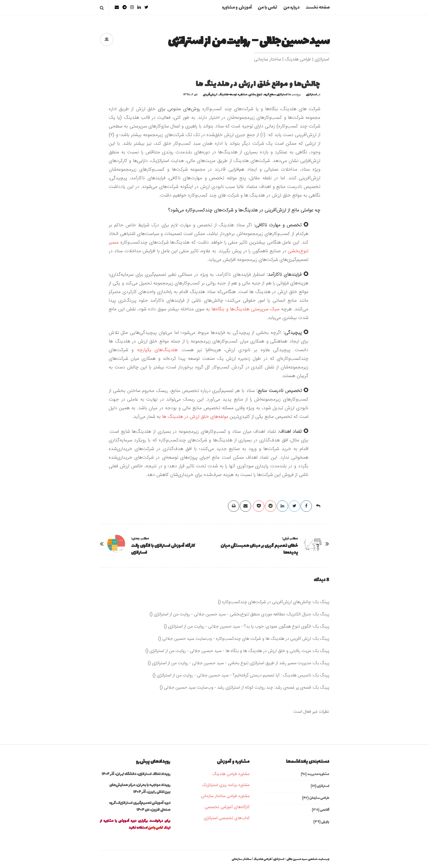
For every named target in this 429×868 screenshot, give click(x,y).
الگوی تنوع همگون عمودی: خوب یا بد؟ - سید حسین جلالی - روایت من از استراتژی (240, 627)
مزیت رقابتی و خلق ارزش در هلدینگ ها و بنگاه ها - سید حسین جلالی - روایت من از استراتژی (230, 651)
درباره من (292, 8)
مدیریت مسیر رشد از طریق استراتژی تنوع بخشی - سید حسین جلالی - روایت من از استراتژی (231, 663)
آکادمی (325, 810)
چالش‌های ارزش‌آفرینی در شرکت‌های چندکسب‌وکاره (266, 602)
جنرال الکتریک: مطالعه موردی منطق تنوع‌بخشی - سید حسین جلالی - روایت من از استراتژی (232, 614)
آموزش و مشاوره (237, 8)
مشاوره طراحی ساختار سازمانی (225, 796)
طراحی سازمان (319, 798)
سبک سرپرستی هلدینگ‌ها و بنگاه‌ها (245, 309)
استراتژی (311, 95)
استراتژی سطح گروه (276, 95)
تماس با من (268, 8)
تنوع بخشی (255, 95)
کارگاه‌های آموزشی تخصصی (227, 807)
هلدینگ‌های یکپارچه (157, 350)
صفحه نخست (318, 8)
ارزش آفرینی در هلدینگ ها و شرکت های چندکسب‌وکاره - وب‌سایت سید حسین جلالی (237, 639)
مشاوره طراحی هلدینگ (231, 774)
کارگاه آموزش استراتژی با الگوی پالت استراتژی (163, 549)
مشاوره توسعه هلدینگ (233, 95)
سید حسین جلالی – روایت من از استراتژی (248, 42)
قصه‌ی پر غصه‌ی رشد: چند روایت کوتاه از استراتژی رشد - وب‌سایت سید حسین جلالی (237, 688)
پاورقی (325, 822)
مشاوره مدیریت (318, 774)
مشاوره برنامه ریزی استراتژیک (226, 785)
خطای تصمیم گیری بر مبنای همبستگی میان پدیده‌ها (259, 549)
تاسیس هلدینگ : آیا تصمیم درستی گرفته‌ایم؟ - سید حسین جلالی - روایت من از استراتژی (234, 675)
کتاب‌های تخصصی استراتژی (227, 818)
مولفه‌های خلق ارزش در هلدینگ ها (195, 417)
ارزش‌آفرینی (210, 95)
